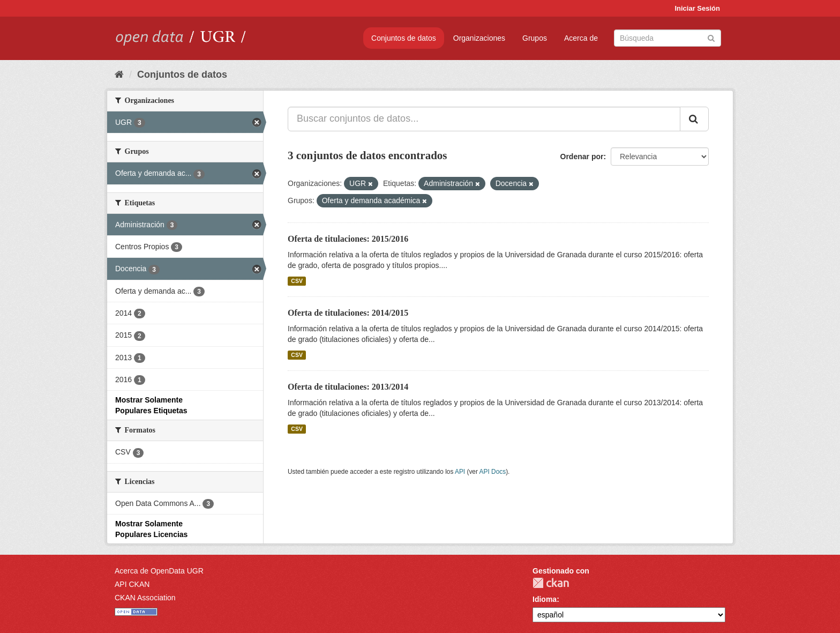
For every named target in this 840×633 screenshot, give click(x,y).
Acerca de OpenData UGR (159, 571)
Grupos (535, 38)
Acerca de (581, 38)
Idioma (545, 599)
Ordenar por (582, 157)
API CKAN (132, 584)
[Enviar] (711, 37)
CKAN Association (145, 598)
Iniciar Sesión (697, 8)
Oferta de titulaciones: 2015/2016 (348, 239)
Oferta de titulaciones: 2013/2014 (348, 387)
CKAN (551, 583)
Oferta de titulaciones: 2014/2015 (348, 313)
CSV (297, 281)
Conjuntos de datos (404, 38)
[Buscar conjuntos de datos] (667, 38)
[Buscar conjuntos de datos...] (484, 119)
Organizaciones (479, 38)
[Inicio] (119, 75)
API (460, 472)
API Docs (493, 472)
